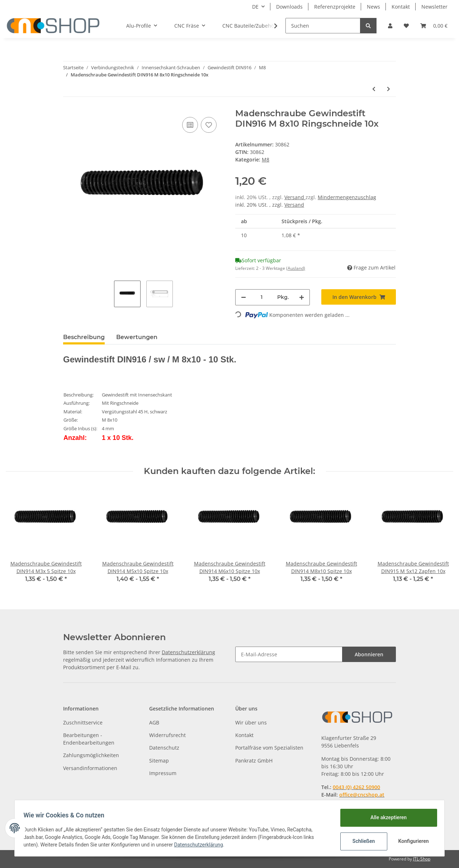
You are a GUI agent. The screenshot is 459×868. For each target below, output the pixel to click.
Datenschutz (164, 748)
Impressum (163, 773)
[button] (390, 26)
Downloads (289, 7)
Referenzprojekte (335, 7)
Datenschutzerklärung (188, 652)
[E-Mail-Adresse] (289, 654)
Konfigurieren (411, 841)
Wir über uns (251, 722)
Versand (295, 197)
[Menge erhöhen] (302, 297)
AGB (154, 722)
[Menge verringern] (243, 297)
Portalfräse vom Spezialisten (269, 748)
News (373, 7)
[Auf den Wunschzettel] (209, 125)
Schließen (361, 841)
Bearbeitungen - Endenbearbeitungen (89, 739)
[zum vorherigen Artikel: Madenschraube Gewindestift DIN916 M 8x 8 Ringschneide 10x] (374, 89)
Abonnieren (369, 654)
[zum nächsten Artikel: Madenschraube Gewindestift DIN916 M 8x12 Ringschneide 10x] (389, 89)
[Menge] (262, 297)
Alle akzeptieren (386, 817)
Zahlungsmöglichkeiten (91, 755)
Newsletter (434, 7)
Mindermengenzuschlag (347, 197)
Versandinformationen (90, 768)
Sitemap (159, 761)
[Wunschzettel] (406, 26)
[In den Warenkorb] (359, 297)
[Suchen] (323, 26)
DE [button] (255, 7)
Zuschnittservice (83, 722)
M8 (266, 159)
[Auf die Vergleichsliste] (190, 125)
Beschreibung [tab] (84, 337)
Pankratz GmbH (254, 761)
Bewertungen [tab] (137, 337)
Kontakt (401, 7)
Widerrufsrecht (167, 735)
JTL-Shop (422, 859)
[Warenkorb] (434, 26)
